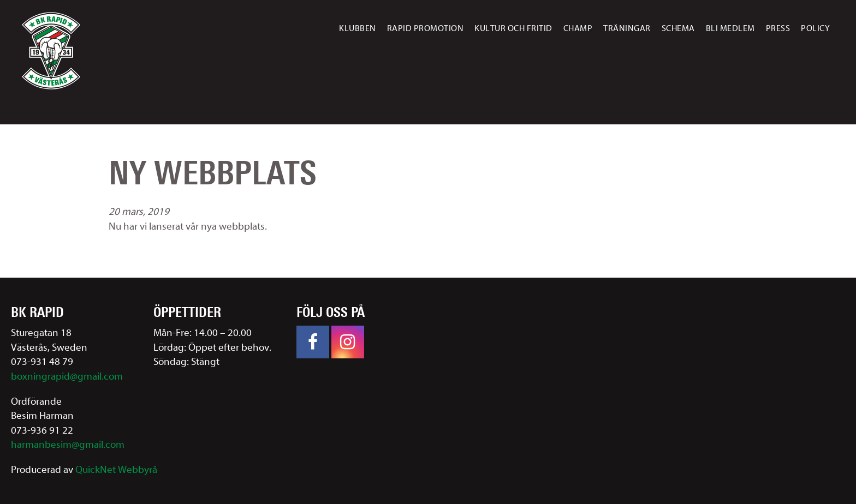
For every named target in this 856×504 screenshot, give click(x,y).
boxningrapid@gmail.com (67, 376)
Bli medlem (730, 28)
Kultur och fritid (513, 28)
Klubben (358, 28)
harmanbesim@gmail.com (68, 445)
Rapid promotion (426, 28)
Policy (815, 28)
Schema (678, 28)
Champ (578, 28)
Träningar (627, 28)
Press (778, 28)
